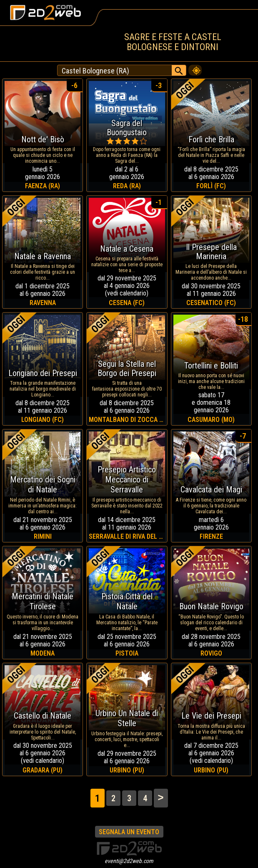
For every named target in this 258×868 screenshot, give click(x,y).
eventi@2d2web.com (129, 861)
